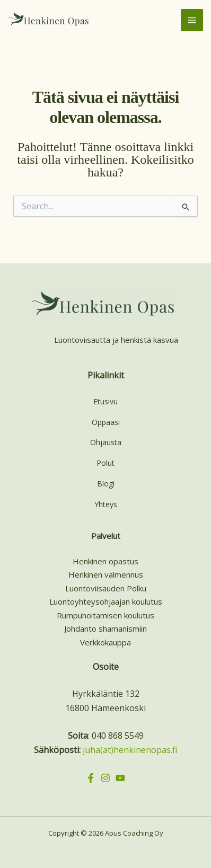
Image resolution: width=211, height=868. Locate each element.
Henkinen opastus (105, 561)
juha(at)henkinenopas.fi (130, 750)
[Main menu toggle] (192, 20)
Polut (105, 463)
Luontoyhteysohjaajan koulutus (106, 601)
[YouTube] (120, 778)
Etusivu (105, 401)
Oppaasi (106, 422)
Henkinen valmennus (106, 574)
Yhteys (106, 504)
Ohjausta (106, 442)
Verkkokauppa (105, 642)
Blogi (106, 484)
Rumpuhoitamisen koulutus (105, 615)
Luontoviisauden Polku (106, 588)
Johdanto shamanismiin (105, 628)
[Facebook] (91, 778)
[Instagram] (105, 778)
